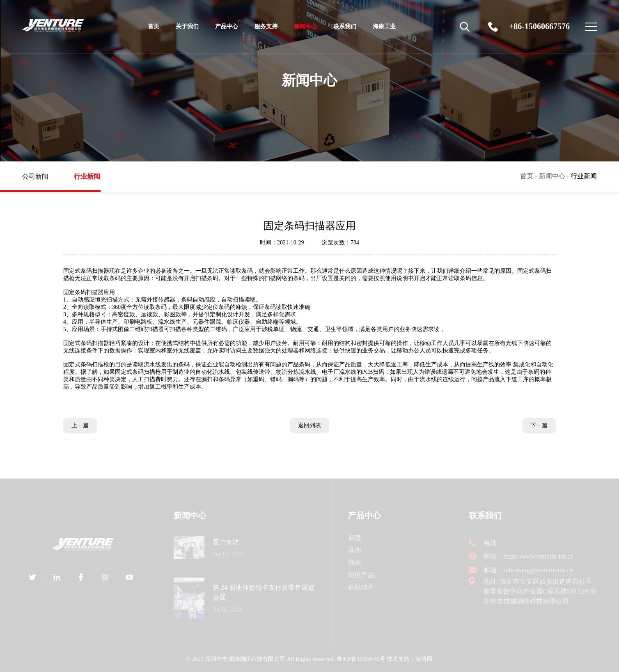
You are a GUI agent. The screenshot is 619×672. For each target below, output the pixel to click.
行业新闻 (94, 182)
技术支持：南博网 (410, 659)
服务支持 (266, 26)
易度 (355, 538)
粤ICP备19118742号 (361, 659)
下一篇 (539, 425)
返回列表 (309, 425)
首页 (154, 26)
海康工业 (384, 26)
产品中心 (227, 26)
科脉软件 (361, 587)
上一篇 (80, 425)
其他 (355, 550)
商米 (355, 563)
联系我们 (345, 26)
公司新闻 (42, 176)
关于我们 (187, 26)
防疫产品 (361, 575)
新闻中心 (305, 33)
